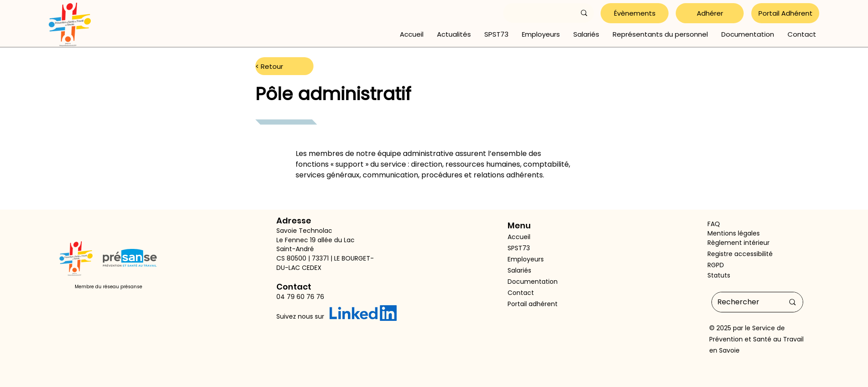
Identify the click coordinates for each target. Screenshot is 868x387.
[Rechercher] (744, 302)
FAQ (714, 224)
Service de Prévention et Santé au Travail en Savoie (756, 339)
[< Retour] (284, 66)
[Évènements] (635, 13)
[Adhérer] (710, 13)
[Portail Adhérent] (785, 13)
